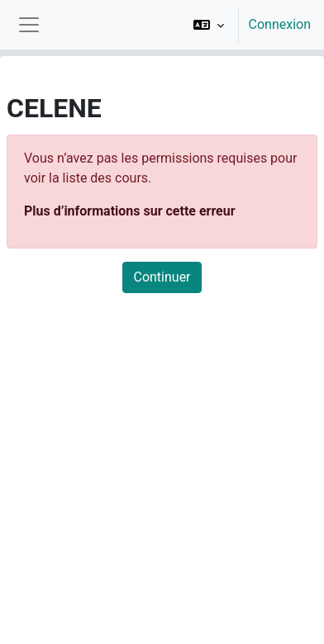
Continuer (162, 277)
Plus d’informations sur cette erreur (130, 211)
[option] (247, 25)
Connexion (280, 24)
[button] (209, 25)
